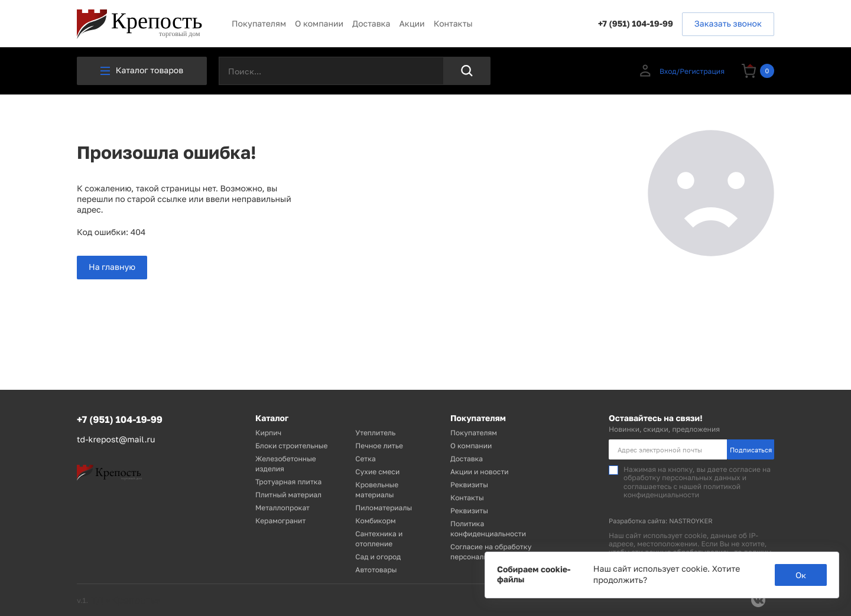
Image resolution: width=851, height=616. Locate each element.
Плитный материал (288, 495)
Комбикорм (375, 521)
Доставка (371, 24)
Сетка (365, 459)
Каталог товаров (142, 71)
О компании (319, 24)
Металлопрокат (282, 508)
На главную (112, 267)
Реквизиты (469, 485)
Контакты (453, 24)
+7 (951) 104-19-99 (636, 24)
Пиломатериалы (384, 508)
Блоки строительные (291, 446)
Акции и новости (480, 472)
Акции (412, 24)
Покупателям (259, 24)
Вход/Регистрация (681, 71)
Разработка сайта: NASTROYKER (661, 521)
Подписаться (751, 450)
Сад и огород (378, 557)
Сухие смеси (377, 472)
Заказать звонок (728, 24)
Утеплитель (375, 433)
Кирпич (268, 433)
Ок (801, 575)
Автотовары (376, 570)
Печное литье (379, 446)
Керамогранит (280, 521)
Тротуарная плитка (288, 482)
